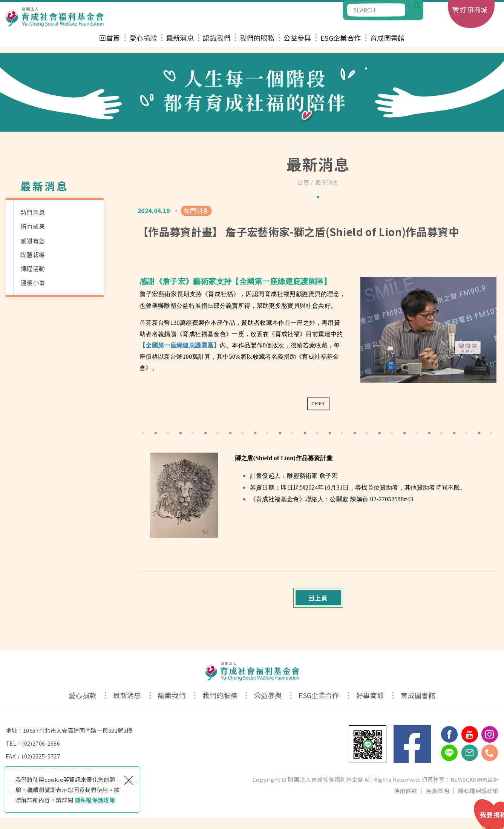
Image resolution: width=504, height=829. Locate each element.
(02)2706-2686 (41, 755)
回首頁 (110, 44)
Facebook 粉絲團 (412, 755)
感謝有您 (33, 241)
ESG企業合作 (341, 44)
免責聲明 (437, 802)
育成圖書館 (388, 44)
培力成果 (33, 226)
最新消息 (180, 44)
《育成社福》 (221, 294)
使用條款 (405, 802)
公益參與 (297, 44)
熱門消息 (33, 212)
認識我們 (217, 44)
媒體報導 (33, 255)
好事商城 (474, 9)
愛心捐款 (143, 44)
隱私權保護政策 (95, 800)
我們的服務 (257, 44)
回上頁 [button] (318, 606)
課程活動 (33, 269)
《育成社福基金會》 (204, 334)
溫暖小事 (33, 282)
